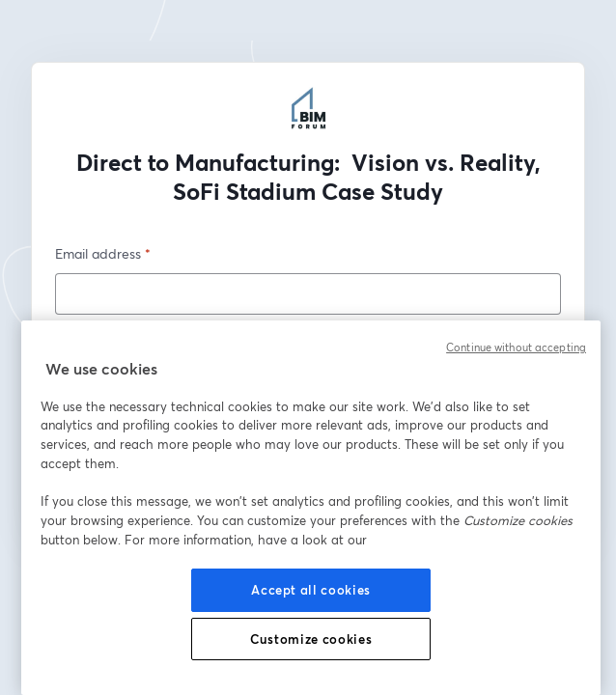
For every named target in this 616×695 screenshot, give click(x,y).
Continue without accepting (516, 347)
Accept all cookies (311, 590)
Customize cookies (311, 639)
